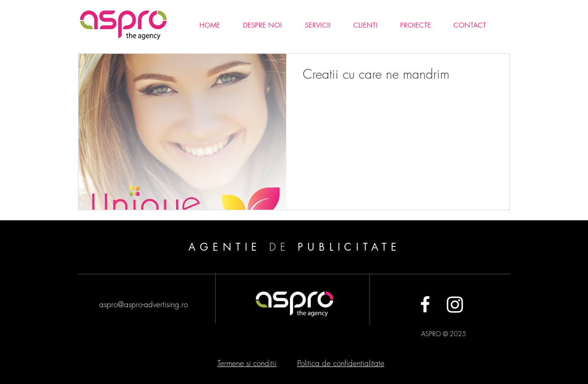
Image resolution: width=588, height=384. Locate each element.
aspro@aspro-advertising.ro (144, 304)
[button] (415, 25)
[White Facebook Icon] (425, 304)
